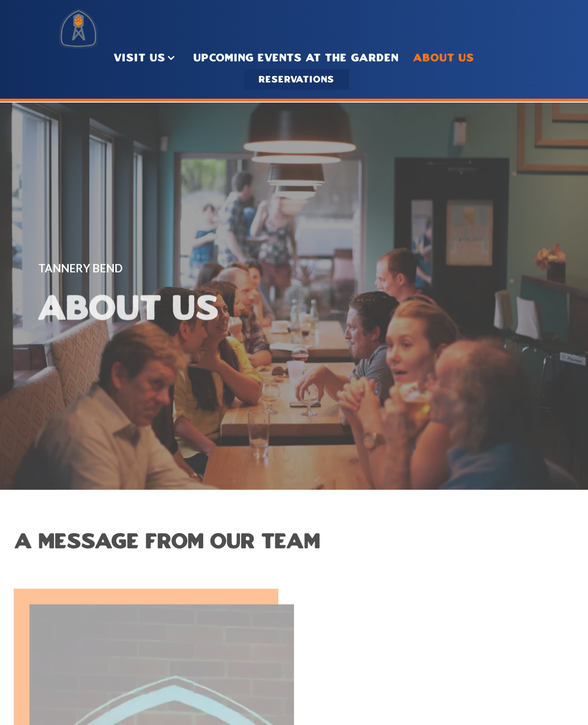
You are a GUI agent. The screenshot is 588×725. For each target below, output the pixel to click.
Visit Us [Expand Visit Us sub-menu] (147, 57)
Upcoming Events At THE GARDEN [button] (296, 58)
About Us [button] (444, 58)
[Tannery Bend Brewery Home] (79, 27)
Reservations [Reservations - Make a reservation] (296, 80)
